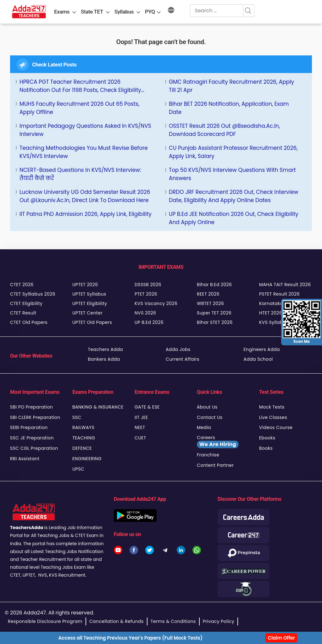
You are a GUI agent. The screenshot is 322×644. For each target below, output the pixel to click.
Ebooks (267, 438)
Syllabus (124, 12)
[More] (171, 11)
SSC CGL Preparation (34, 448)
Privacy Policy (219, 621)
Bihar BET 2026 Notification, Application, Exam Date (229, 108)
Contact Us (210, 417)
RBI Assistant (25, 459)
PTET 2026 (146, 294)
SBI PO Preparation (31, 407)
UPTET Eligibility (90, 303)
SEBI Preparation (29, 427)
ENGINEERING (87, 459)
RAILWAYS (83, 427)
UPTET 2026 (85, 285)
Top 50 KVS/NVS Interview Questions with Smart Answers (232, 174)
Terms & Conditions (173, 621)
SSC (77, 417)
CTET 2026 (22, 285)
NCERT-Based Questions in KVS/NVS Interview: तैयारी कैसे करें (80, 174)
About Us (207, 407)
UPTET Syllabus (89, 294)
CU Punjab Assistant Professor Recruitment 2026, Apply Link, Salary (233, 152)
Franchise (208, 455)
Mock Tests (272, 407)
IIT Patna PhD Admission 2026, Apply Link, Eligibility (86, 214)
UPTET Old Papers (92, 322)
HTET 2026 (271, 313)
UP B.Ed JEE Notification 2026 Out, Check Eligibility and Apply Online (234, 218)
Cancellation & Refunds (117, 621)
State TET (92, 12)
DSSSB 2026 (148, 285)
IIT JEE (141, 417)
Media (204, 427)
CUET (140, 438)
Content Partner (215, 465)
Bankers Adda (104, 359)
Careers (218, 441)
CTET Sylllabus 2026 (33, 294)
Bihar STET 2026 (215, 322)
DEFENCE (82, 448)
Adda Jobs (178, 349)
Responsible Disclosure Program (45, 621)
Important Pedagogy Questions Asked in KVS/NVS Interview (85, 130)
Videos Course (276, 427)
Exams (62, 12)
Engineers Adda (262, 349)
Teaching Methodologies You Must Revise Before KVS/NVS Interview (84, 152)
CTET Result (23, 313)
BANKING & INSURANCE (98, 407)
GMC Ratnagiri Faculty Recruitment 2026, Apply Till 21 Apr (231, 86)
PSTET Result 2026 (279, 294)
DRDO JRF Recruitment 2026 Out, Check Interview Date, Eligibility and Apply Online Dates (234, 196)
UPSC (78, 469)
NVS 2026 (145, 313)
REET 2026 (208, 294)
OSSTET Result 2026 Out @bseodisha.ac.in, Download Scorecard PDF (224, 130)
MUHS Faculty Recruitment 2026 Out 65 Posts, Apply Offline (79, 108)
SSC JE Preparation (32, 438)
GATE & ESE (147, 407)
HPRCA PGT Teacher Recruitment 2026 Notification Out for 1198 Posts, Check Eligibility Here (80, 86)
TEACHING (84, 438)
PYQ (150, 12)
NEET (140, 427)
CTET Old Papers (29, 322)
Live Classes (273, 417)
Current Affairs (183, 359)
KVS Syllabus (274, 322)
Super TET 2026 (214, 313)
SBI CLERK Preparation (35, 417)
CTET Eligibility (26, 303)
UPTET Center (87, 313)
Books (266, 448)
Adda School (258, 359)
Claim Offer (281, 638)
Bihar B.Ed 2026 (214, 285)
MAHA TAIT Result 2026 (285, 285)
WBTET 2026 (210, 303)
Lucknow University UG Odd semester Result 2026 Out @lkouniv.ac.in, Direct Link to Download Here (85, 196)
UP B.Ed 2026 (149, 322)
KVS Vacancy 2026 (156, 303)
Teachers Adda (105, 349)
